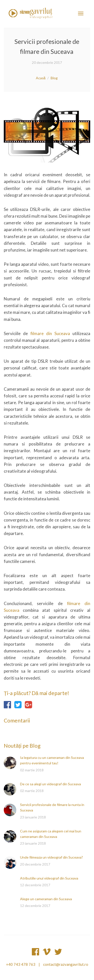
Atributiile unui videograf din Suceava (49, 878)
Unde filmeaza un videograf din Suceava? (52, 857)
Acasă (41, 78)
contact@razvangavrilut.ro (66, 964)
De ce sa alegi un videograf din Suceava (51, 784)
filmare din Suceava (50, 333)
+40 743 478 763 (21, 964)
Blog (54, 78)
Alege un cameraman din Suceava (46, 899)
